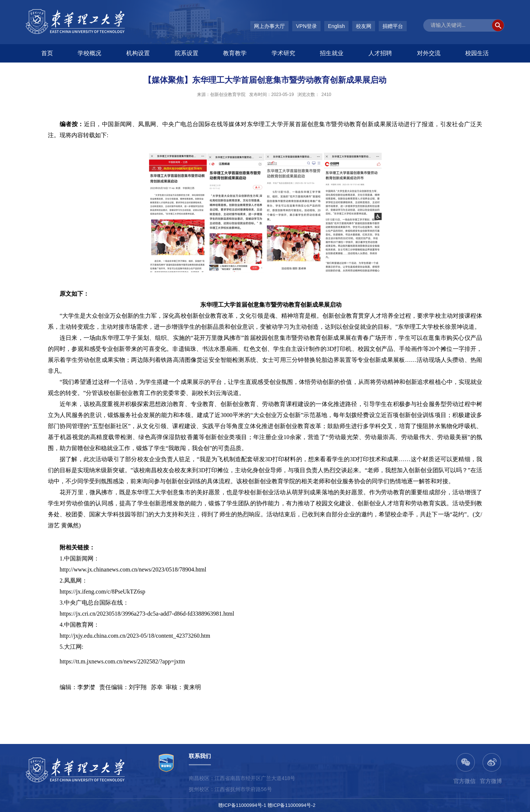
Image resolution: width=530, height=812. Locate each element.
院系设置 (187, 53)
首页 (47, 53)
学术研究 (283, 53)
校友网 (364, 26)
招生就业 (332, 53)
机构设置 (138, 53)
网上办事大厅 (269, 26)
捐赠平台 (393, 26)
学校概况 (89, 53)
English (336, 26)
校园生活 (477, 53)
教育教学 (235, 53)
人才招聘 (380, 53)
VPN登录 (306, 26)
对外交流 (429, 53)
